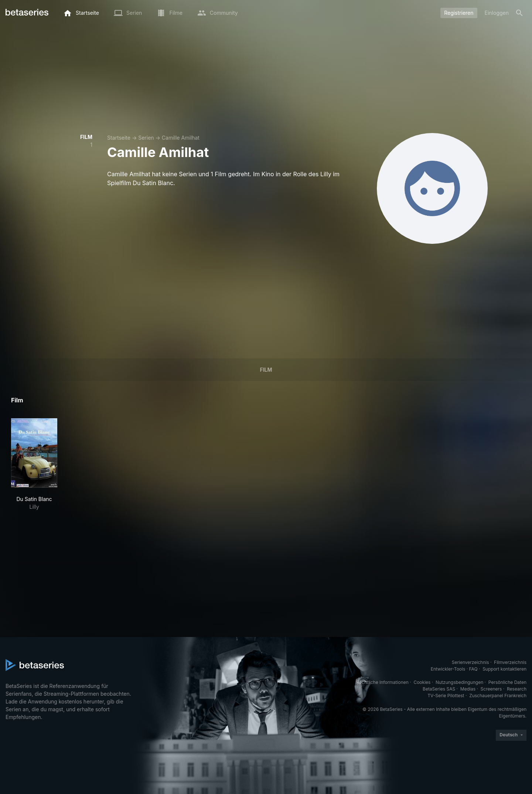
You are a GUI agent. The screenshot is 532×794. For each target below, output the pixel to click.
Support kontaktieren (504, 669)
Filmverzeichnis (510, 662)
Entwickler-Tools (448, 669)
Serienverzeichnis (470, 662)
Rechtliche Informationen (383, 682)
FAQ (473, 669)
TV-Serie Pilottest (446, 696)
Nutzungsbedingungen (459, 682)
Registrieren (459, 13)
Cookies (422, 682)
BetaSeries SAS (439, 689)
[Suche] (519, 13)
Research (517, 689)
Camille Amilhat (181, 138)
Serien (146, 138)
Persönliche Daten (507, 682)
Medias (468, 689)
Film (266, 370)
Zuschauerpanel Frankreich (498, 696)
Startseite (119, 138)
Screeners (491, 689)
